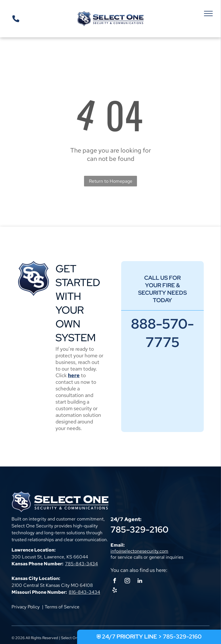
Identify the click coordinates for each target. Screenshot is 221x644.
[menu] (208, 14)
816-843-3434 (84, 592)
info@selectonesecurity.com (139, 551)
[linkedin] (140, 582)
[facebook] (115, 582)
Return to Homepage (111, 181)
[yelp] (115, 591)
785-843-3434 (81, 564)
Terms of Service (62, 607)
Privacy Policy (26, 607)
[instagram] (127, 582)
